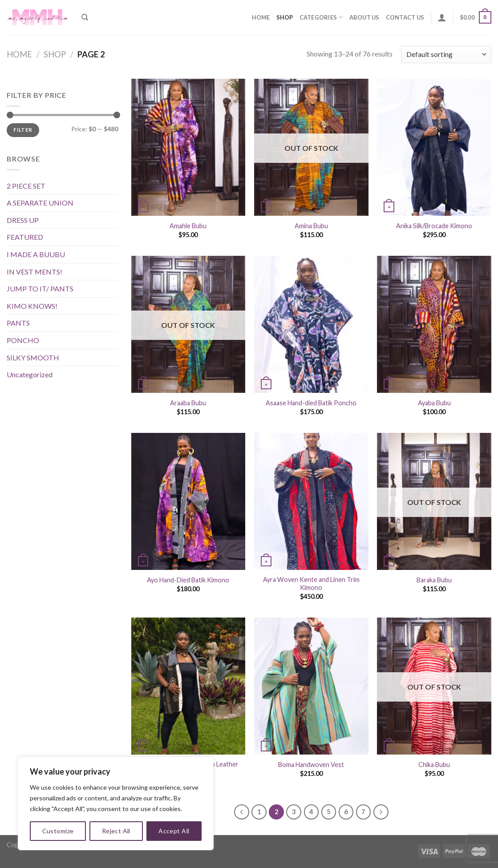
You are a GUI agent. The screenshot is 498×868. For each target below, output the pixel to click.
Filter (23, 130)
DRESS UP (23, 220)
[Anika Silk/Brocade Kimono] (434, 147)
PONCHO (23, 340)
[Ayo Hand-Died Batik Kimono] (188, 501)
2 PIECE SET (26, 186)
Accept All (174, 831)
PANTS (18, 323)
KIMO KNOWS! (32, 306)
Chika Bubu (434, 765)
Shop (285, 17)
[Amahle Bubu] (188, 147)
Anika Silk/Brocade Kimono (434, 226)
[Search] (85, 17)
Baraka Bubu (434, 580)
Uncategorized (30, 374)
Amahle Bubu (188, 226)
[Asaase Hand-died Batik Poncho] (311, 324)
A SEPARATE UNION (40, 203)
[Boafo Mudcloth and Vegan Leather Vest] (188, 686)
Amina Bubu (311, 226)
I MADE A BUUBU (36, 254)
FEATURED (25, 237)
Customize (58, 831)
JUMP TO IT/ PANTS (40, 289)
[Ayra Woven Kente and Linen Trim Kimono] (311, 501)
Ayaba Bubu (434, 403)
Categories (321, 17)
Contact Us (405, 17)
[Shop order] (446, 55)
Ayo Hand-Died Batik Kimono (188, 580)
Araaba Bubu (188, 403)
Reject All (116, 831)
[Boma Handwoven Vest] (311, 686)
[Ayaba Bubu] (434, 324)
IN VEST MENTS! (34, 272)
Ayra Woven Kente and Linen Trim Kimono (311, 584)
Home (261, 17)
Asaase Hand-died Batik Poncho (311, 403)
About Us (364, 17)
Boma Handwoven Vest (311, 765)
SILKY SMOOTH (33, 357)
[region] (116, 803)
